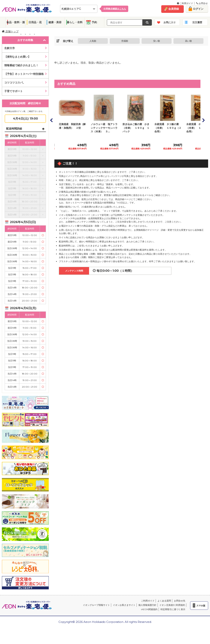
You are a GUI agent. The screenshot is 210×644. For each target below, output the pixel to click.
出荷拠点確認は (115, 9)
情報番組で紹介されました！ (21, 65)
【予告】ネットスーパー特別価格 (24, 74)
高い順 (188, 41)
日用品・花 (35, 22)
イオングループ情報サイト (96, 605)
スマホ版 (201, 606)
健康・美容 (55, 22)
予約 (94, 22)
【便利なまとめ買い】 (17, 57)
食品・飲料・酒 (16, 22)
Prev (52, 120)
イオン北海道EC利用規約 (172, 605)
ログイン (198, 9)
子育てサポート (13, 91)
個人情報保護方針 (147, 605)
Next (203, 120)
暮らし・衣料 (75, 22)
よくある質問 (164, 601)
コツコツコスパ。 (15, 83)
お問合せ (202, 3)
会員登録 (174, 9)
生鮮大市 (10, 48)
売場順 (125, 41)
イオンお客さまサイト (124, 605)
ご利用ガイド (185, 3)
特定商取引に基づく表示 (173, 609)
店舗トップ (10, 31)
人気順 (93, 41)
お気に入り (170, 22)
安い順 (157, 41)
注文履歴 (197, 22)
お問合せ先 (180, 601)
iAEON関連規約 (149, 609)
